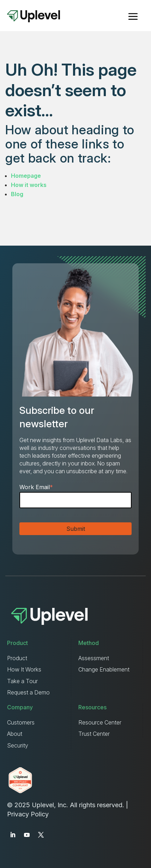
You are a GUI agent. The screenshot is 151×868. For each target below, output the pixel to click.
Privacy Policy (28, 814)
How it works (29, 185)
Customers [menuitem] (21, 722)
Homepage (26, 176)
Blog (17, 194)
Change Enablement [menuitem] (104, 669)
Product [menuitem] (17, 658)
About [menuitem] (15, 734)
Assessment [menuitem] (94, 658)
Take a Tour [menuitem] (22, 681)
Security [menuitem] (18, 745)
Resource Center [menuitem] (100, 722)
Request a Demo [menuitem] (28, 692)
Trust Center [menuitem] (94, 734)
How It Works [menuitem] (24, 669)
